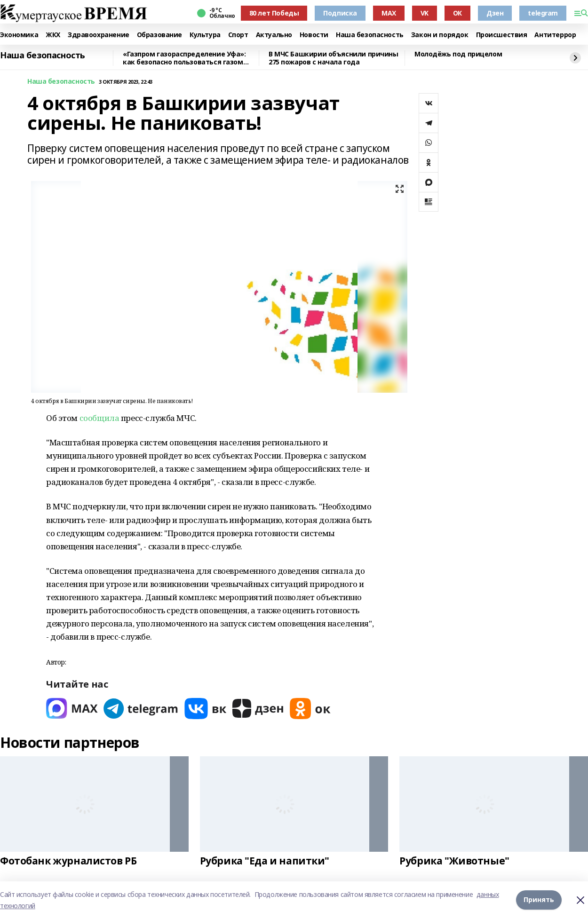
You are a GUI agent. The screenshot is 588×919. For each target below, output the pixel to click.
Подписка (340, 13)
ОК (457, 13)
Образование (159, 35)
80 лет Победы (274, 13)
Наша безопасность (370, 35)
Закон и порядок (440, 35)
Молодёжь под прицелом (458, 54)
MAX (389, 13)
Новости (314, 35)
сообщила (99, 418)
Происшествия (502, 35)
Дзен (495, 13)
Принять (539, 900)
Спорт (238, 35)
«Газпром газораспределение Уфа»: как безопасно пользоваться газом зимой (184, 58)
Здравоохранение (99, 35)
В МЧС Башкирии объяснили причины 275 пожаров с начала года (334, 58)
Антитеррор (555, 35)
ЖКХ (53, 35)
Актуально (274, 35)
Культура (205, 35)
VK (425, 13)
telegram (543, 13)
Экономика (19, 35)
